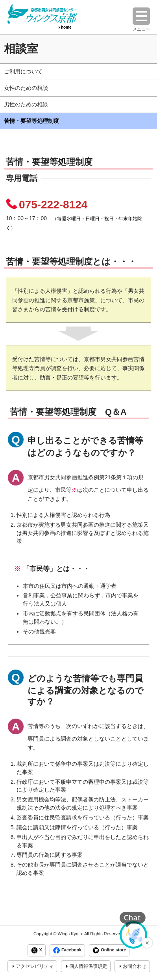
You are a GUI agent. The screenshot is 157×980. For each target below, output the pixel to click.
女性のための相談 (26, 88)
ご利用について (23, 71)
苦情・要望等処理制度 (31, 121)
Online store (109, 950)
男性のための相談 (26, 104)
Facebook (67, 950)
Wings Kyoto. (70, 934)
